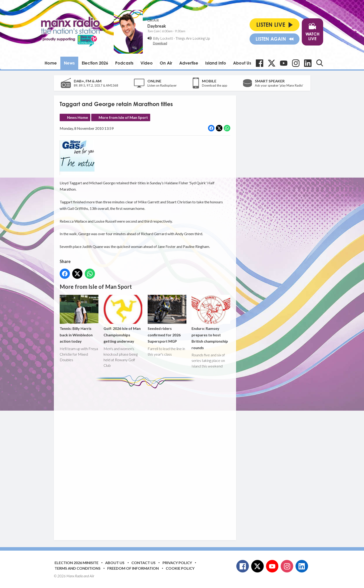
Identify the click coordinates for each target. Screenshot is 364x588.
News (69, 63)
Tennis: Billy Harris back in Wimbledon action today (79, 319)
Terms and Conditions (78, 568)
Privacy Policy (177, 563)
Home (51, 63)
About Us (242, 63)
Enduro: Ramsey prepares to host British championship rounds (211, 322)
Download (160, 43)
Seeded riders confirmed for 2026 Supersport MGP (167, 319)
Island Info (216, 63)
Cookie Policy (180, 568)
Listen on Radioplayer (162, 85)
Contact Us (143, 563)
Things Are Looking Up (193, 38)
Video (147, 63)
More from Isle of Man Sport (123, 117)
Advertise (189, 63)
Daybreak (157, 26)
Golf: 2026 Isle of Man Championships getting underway (123, 319)
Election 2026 (95, 63)
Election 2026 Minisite (76, 563)
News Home (78, 117)
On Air (166, 63)
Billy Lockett (163, 38)
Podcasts (124, 63)
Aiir (92, 576)
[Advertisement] (147, 461)
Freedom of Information (133, 568)
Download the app (215, 85)
